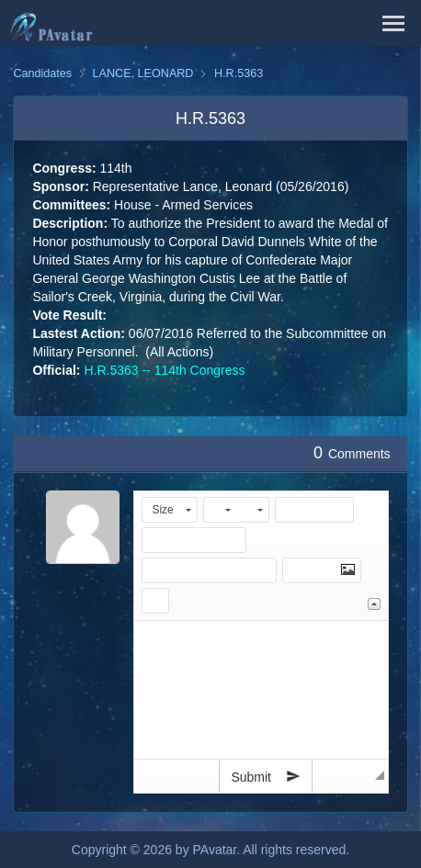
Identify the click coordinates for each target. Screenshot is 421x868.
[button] (170, 510)
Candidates (42, 73)
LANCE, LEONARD (143, 73)
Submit (265, 777)
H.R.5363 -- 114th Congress (164, 370)
